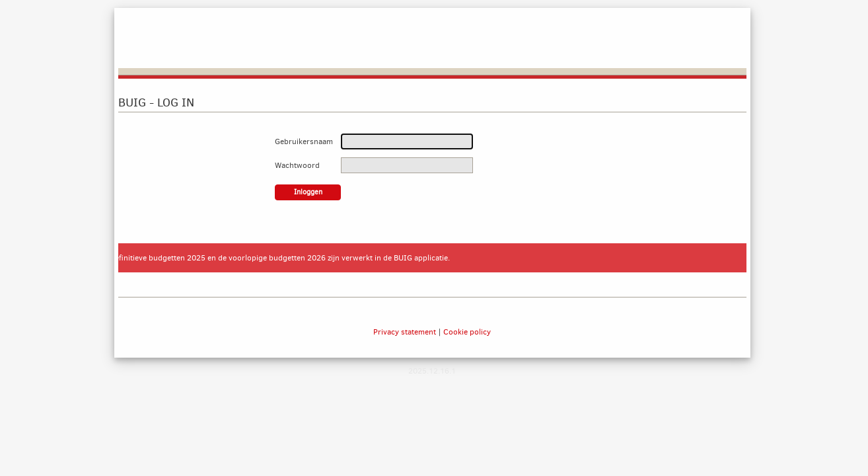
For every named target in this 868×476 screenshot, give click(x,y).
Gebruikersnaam (304, 141)
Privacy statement (405, 332)
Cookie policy (467, 332)
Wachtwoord (297, 165)
